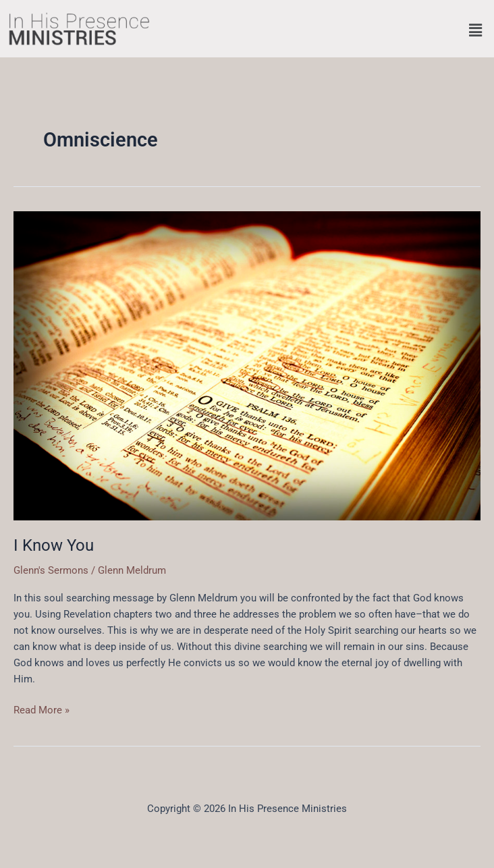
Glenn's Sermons (51, 570)
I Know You (54, 545)
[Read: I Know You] (247, 365)
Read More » (42, 709)
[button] (476, 30)
